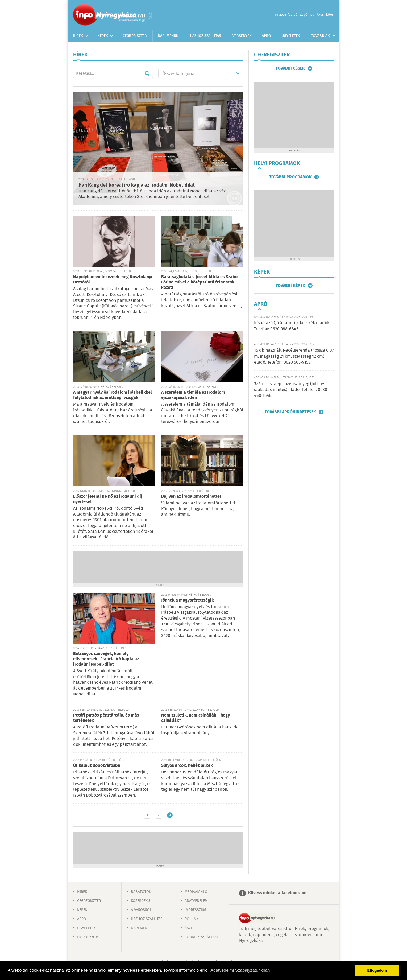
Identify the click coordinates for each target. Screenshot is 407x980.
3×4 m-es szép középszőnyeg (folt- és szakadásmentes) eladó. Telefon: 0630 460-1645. (291, 390)
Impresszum (195, 910)
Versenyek (242, 36)
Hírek (78, 36)
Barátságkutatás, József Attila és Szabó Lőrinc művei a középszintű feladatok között (199, 282)
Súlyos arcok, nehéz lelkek (187, 766)
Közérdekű (140, 901)
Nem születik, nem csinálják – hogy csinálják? (196, 718)
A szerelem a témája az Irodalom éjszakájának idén (193, 395)
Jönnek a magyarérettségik (188, 600)
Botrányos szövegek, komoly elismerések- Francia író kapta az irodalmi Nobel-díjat (106, 659)
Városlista (150, 15)
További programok (290, 177)
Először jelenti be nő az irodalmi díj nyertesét (108, 499)
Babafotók (141, 892)
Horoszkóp (88, 937)
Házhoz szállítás (205, 36)
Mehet (147, 73)
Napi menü (140, 928)
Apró (266, 36)
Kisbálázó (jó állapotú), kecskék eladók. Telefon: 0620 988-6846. (292, 326)
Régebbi (170, 815)
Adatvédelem (196, 901)
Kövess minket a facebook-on (277, 893)
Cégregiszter (135, 36)
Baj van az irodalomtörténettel (191, 497)
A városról (141, 910)
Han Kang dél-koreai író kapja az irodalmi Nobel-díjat (137, 185)
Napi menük (168, 36)
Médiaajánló (196, 892)
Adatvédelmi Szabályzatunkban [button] (240, 970)
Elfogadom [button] (377, 970)
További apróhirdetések (290, 412)
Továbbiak (320, 36)
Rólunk (192, 919)
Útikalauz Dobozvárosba (97, 766)
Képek (103, 36)
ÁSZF (189, 928)
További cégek (290, 68)
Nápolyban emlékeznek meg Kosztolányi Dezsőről (113, 280)
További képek (290, 286)
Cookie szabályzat (201, 937)
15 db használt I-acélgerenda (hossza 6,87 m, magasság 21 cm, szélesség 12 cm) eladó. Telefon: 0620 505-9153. (294, 356)
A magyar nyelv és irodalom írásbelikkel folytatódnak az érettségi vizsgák (113, 395)
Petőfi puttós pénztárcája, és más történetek (106, 718)
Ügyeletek (291, 36)
